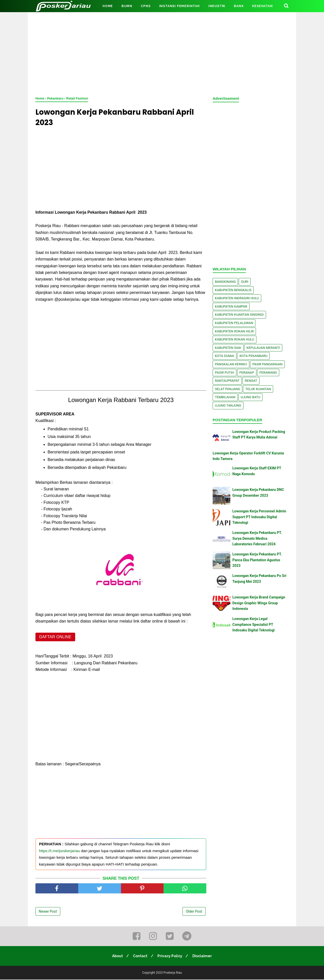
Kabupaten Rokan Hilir (234, 331)
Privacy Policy (170, 956)
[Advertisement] (162, 53)
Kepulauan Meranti (263, 348)
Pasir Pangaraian (267, 364)
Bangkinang (225, 282)
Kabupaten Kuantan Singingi (239, 315)
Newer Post (48, 912)
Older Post (194, 912)
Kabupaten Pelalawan (234, 323)
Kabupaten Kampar (231, 306)
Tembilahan (225, 397)
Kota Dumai (225, 356)
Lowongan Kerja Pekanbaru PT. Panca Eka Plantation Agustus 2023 (257, 560)
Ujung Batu (250, 397)
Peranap (247, 373)
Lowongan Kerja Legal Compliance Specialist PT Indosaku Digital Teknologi (254, 624)
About (116, 956)
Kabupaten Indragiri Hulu (237, 298)
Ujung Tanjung (228, 405)
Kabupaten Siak (228, 348)
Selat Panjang (227, 389)
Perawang (268, 373)
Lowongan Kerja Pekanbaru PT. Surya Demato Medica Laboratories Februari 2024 (257, 538)
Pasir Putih (225, 373)
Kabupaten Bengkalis (233, 290)
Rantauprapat (227, 381)
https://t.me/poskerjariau (59, 852)
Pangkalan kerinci (231, 364)
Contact (140, 956)
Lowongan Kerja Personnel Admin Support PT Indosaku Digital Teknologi (259, 517)
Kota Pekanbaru (253, 356)
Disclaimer (203, 956)
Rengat (251, 381)
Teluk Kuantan (258, 389)
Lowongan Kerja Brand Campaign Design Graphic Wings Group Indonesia (259, 603)
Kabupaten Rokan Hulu (235, 339)
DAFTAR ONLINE (55, 638)
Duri (245, 282)
